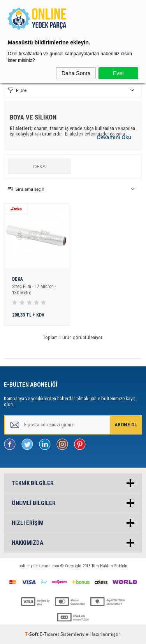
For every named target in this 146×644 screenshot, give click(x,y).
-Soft (32, 634)
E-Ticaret (49, 634)
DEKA (39, 166)
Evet (118, 73)
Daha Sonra (76, 73)
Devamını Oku (114, 137)
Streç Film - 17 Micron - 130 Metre (34, 290)
